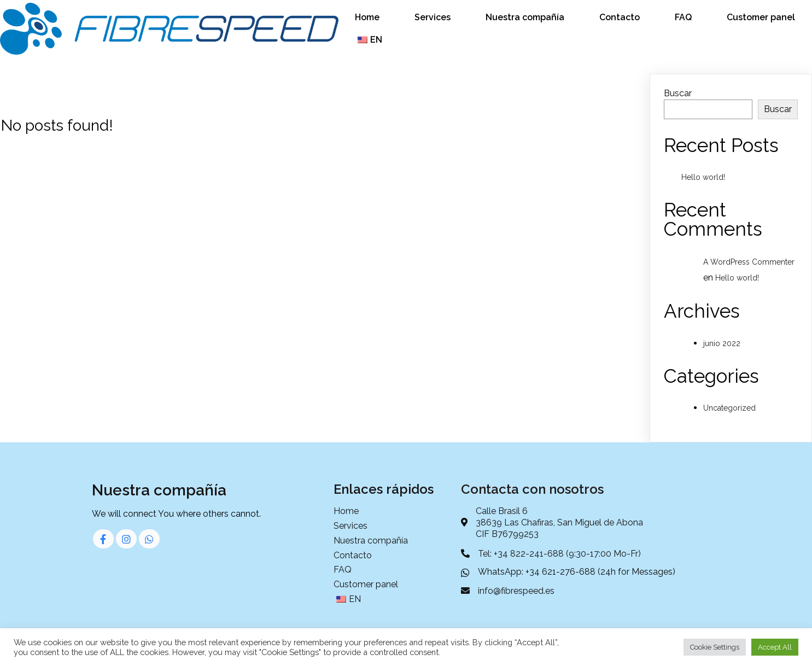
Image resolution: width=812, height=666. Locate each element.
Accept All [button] (775, 647)
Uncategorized (729, 408)
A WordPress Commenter (749, 262)
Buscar (678, 93)
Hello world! (703, 177)
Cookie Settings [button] (715, 647)
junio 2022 (722, 343)
